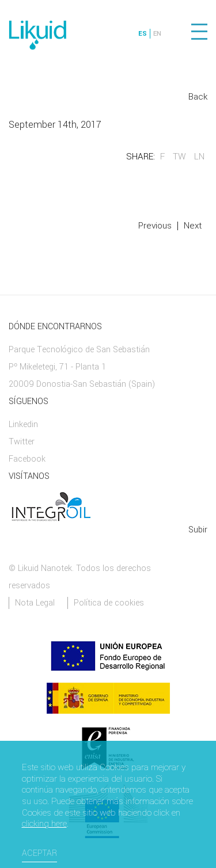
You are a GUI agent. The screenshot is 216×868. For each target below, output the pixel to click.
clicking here (44, 824)
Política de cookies (109, 603)
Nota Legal (35, 603)
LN (199, 157)
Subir (198, 530)
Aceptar (39, 853)
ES (143, 34)
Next (193, 226)
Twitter (22, 442)
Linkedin (23, 425)
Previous (155, 226)
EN (157, 34)
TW (179, 157)
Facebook (27, 459)
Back (198, 97)
